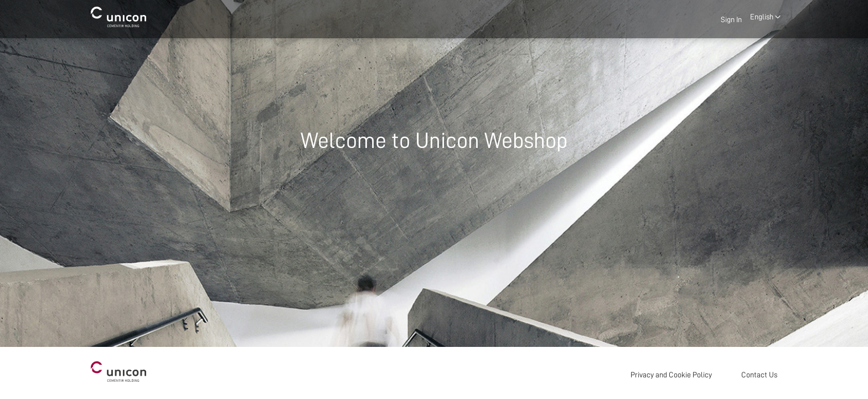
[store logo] (118, 17)
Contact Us (759, 375)
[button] (765, 17)
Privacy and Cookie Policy (671, 375)
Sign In (731, 19)
